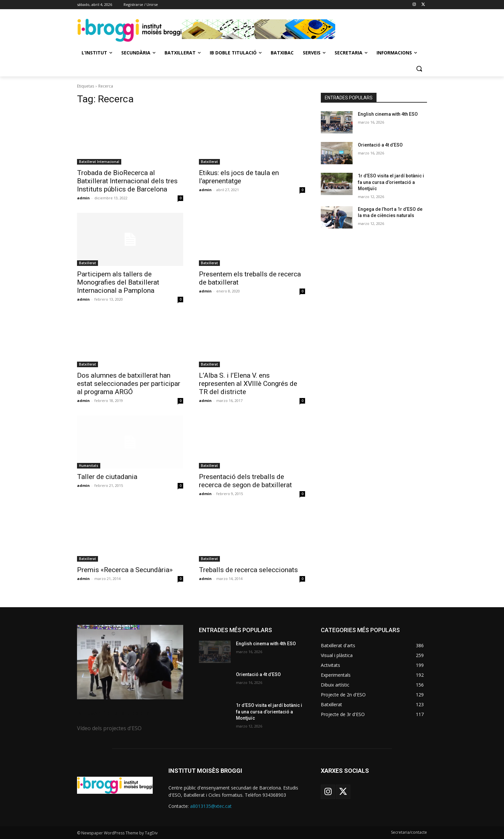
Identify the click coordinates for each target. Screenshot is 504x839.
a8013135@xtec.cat (211, 806)
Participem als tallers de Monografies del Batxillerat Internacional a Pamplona (118, 282)
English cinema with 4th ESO (388, 114)
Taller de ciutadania (107, 477)
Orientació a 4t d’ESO (380, 145)
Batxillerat (209, 162)
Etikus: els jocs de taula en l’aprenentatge (239, 177)
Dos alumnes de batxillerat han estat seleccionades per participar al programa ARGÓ (129, 384)
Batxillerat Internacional (99, 162)
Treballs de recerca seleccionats (248, 570)
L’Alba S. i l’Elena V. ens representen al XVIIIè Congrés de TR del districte (248, 384)
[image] (130, 662)
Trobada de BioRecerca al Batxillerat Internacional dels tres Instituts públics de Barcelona (127, 181)
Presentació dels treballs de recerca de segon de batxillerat (245, 481)
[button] (419, 69)
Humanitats (89, 466)
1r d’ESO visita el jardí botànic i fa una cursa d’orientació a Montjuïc (391, 182)
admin (83, 198)
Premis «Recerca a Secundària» (125, 570)
